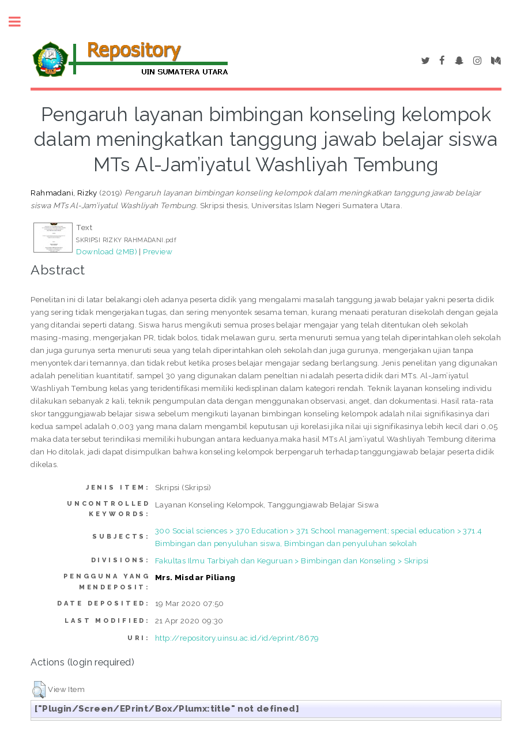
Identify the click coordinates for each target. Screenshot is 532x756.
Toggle (21, 22)
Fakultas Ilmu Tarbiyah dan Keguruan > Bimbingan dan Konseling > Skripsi (292, 561)
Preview (158, 251)
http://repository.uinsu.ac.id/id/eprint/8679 (237, 638)
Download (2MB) (107, 251)
